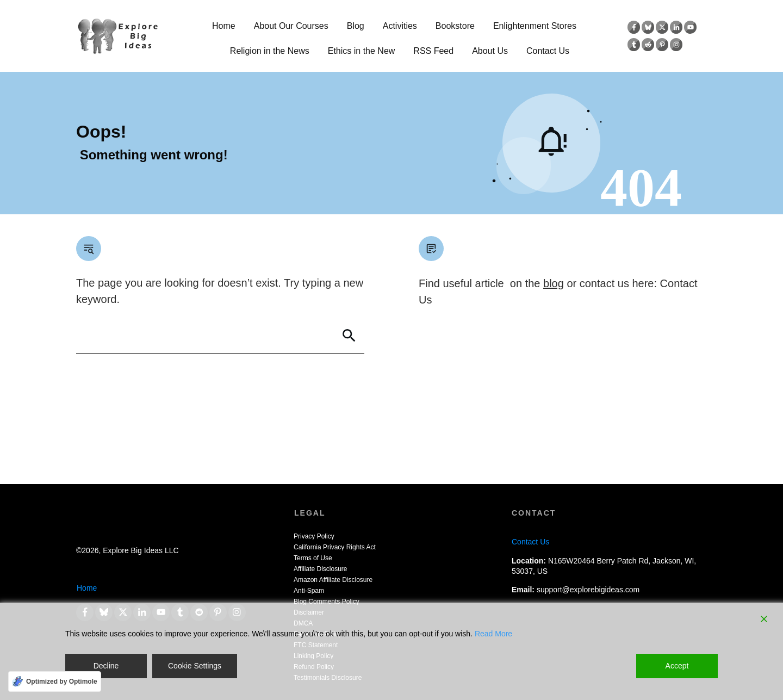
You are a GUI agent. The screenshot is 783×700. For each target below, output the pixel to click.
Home (87, 588)
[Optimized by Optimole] (55, 682)
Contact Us (530, 542)
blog (554, 283)
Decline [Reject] (106, 666)
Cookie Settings (195, 666)
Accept (677, 666)
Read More (493, 634)
